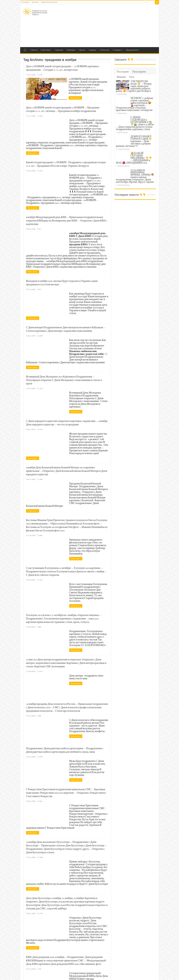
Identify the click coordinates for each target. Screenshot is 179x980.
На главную (25, 2)
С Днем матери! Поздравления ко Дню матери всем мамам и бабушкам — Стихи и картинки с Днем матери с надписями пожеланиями (66, 329)
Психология (104, 50)
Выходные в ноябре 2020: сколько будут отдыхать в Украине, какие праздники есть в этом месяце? (62, 283)
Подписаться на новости (49, 2)
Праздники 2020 (131, 50)
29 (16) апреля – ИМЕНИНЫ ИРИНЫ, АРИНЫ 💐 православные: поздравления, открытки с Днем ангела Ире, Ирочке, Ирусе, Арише (135, 176)
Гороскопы (58, 50)
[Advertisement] (109, 26)
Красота (82, 50)
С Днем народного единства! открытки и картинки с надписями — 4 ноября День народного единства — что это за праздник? (67, 423)
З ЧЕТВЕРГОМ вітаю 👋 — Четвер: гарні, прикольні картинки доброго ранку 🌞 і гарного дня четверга (134, 86)
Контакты (35, 2)
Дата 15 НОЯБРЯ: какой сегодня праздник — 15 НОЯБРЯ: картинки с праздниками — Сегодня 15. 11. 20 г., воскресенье (63, 68)
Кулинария (71, 50)
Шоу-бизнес (46, 50)
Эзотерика (117, 50)
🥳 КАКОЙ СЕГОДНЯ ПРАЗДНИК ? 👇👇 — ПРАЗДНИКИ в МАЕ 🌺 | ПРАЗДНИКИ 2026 (134, 158)
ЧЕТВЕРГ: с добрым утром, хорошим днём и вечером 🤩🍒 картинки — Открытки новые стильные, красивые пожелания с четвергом (135, 104)
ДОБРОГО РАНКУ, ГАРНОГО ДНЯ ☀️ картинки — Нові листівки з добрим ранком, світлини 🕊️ (134, 141)
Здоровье (92, 50)
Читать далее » (76, 98)
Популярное (139, 72)
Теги (132, 77)
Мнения (121, 77)
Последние (123, 72)
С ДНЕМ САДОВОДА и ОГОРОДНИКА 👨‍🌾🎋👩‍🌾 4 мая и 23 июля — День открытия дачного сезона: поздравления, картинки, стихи (135, 123)
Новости (34, 50)
